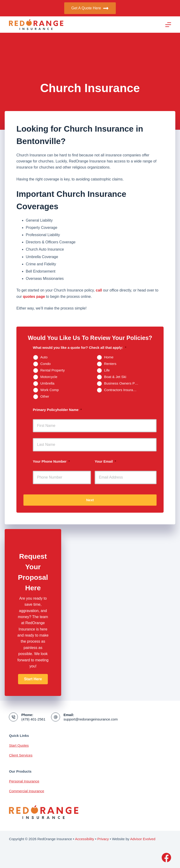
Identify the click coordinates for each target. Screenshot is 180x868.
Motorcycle (49, 377)
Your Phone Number (51, 461)
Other (45, 396)
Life (107, 370)
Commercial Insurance (26, 791)
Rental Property (52, 370)
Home (109, 357)
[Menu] (168, 25)
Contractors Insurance (121, 390)
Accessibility (85, 839)
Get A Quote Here (90, 8)
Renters (110, 364)
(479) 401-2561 (33, 719)
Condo (45, 364)
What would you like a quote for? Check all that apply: (80, 348)
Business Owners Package (123, 383)
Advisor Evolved (143, 839)
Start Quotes (19, 745)
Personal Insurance (24, 781)
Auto (44, 357)
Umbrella (47, 383)
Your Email (105, 461)
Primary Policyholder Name (57, 410)
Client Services (21, 755)
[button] (33, 679)
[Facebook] (166, 857)
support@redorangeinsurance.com (91, 719)
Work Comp (50, 390)
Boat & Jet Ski (115, 377)
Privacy (103, 839)
